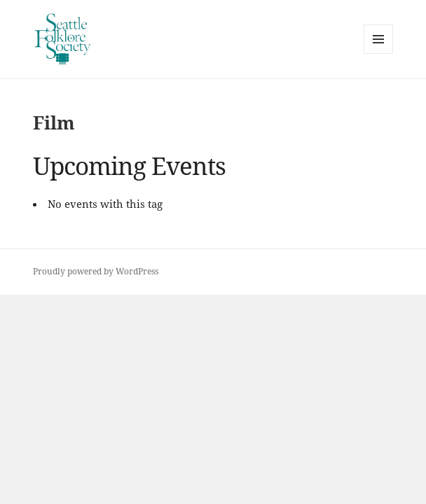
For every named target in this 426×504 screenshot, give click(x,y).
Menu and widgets (379, 54)
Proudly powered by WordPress (96, 271)
